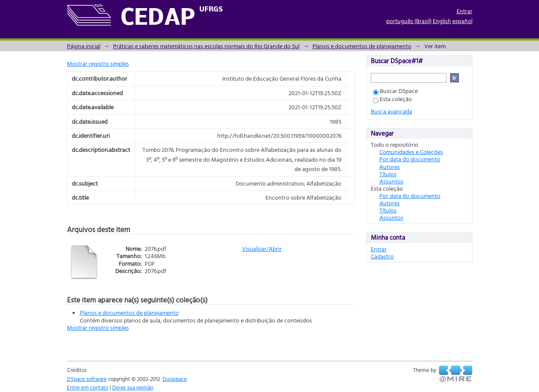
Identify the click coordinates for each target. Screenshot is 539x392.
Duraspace (175, 379)
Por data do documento (410, 159)
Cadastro (382, 256)
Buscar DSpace (395, 91)
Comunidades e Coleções (411, 152)
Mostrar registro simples (98, 63)
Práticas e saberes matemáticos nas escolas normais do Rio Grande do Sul (206, 46)
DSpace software (87, 379)
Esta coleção (392, 99)
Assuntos (391, 181)
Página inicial (84, 46)
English (442, 21)
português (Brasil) (409, 21)
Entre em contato (88, 387)
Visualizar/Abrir (262, 248)
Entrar (465, 11)
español (462, 21)
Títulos (388, 174)
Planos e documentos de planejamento (362, 46)
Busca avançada (392, 111)
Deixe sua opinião (133, 387)
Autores (390, 167)
